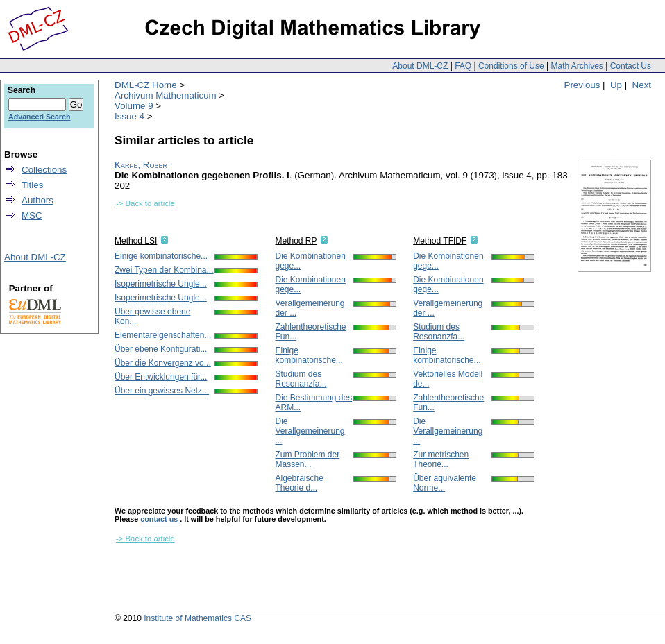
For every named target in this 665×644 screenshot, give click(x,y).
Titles (32, 185)
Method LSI (136, 241)
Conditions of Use (511, 66)
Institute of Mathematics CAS (197, 618)
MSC (32, 215)
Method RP (296, 241)
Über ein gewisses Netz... (162, 391)
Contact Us (631, 66)
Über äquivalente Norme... (445, 483)
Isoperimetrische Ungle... (161, 284)
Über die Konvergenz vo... (163, 363)
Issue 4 (129, 116)
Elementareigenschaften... (163, 335)
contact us (160, 519)
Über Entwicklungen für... (161, 377)
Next (642, 85)
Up (616, 85)
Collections (44, 170)
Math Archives (576, 66)
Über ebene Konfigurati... (161, 349)
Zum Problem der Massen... (307, 459)
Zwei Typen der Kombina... (164, 270)
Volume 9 (134, 106)
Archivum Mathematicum (166, 95)
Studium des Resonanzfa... (301, 379)
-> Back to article (145, 203)
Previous (582, 85)
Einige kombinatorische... (161, 256)
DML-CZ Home (146, 85)
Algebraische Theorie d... (299, 483)
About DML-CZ (420, 66)
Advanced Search (39, 117)
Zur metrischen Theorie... (441, 459)
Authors (37, 200)
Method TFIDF (440, 241)
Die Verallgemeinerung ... (310, 431)
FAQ (463, 66)
